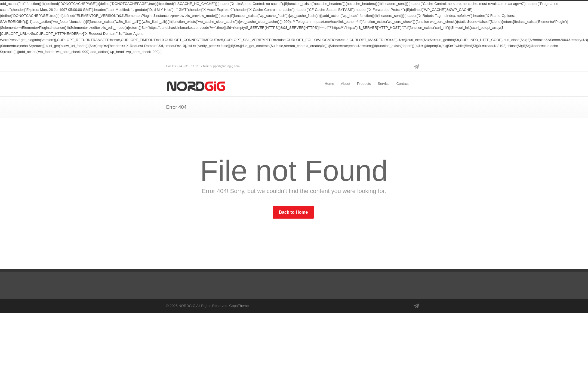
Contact (403, 84)
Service (384, 84)
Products (364, 84)
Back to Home (293, 212)
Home (329, 84)
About (346, 84)
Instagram (406, 66)
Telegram (417, 66)
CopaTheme (239, 306)
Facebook (395, 66)
